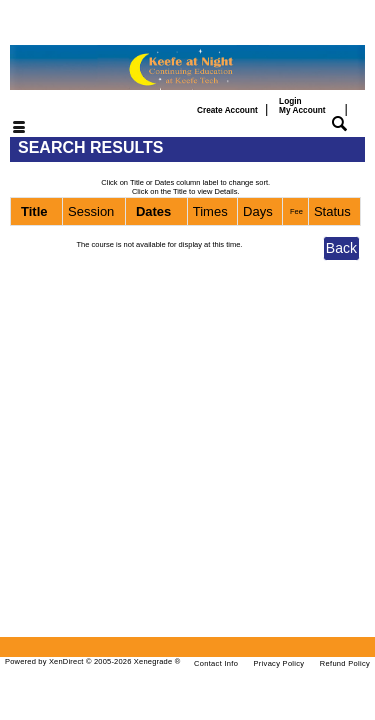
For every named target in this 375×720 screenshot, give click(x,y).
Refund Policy (345, 663)
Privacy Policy (279, 663)
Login (302, 106)
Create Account (227, 110)
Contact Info (216, 663)
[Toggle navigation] (7, 128)
